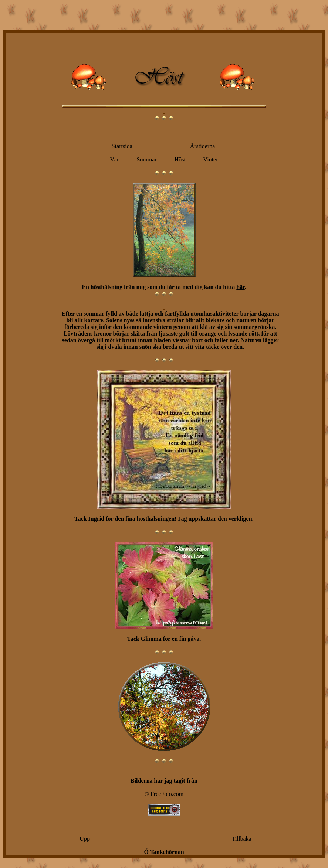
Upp (85, 839)
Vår (114, 159)
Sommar (146, 159)
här (241, 287)
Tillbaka (242, 839)
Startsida (122, 146)
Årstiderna (203, 146)
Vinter (211, 159)
